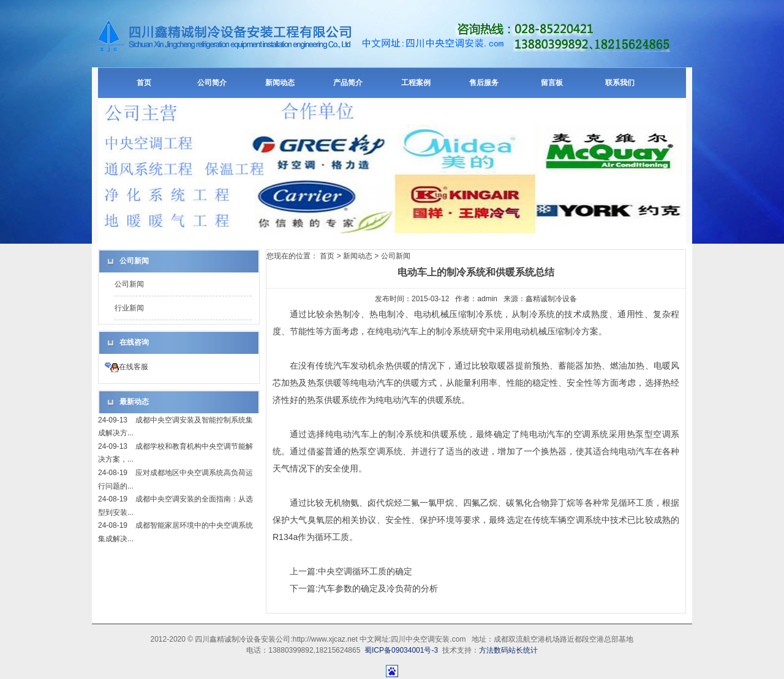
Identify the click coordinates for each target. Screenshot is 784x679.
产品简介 (348, 83)
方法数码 (494, 650)
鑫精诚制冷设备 (551, 299)
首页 (144, 83)
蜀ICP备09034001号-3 (401, 650)
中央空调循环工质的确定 (365, 571)
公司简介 (212, 83)
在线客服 (126, 367)
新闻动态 (280, 83)
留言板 (552, 83)
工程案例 (416, 83)
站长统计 (523, 650)
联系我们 (620, 83)
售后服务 (484, 83)
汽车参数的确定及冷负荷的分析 (378, 588)
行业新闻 (129, 308)
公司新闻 (129, 284)
